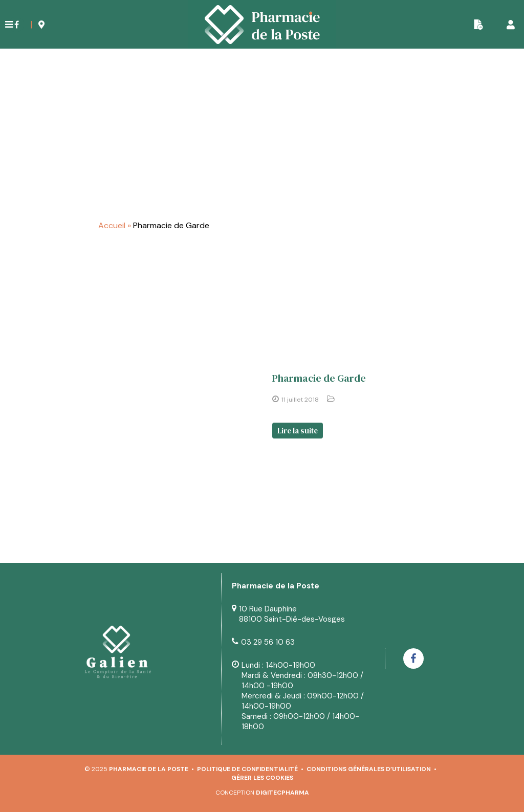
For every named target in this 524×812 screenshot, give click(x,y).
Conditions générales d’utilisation (369, 769)
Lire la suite (298, 431)
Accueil (112, 225)
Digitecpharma (282, 793)
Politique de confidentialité (247, 769)
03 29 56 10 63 (268, 642)
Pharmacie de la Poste (149, 769)
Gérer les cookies (262, 778)
